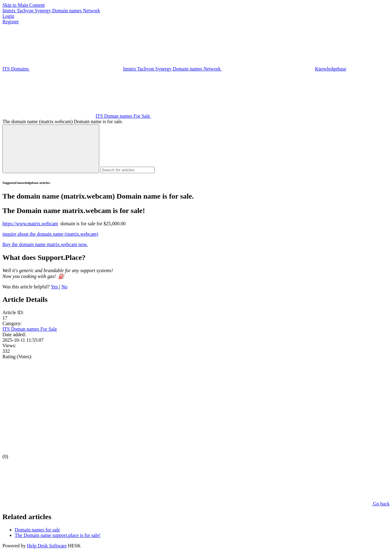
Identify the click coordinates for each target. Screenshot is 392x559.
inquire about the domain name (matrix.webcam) (50, 234)
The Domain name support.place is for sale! (58, 535)
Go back (335, 504)
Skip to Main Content (24, 5)
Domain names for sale (37, 530)
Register (11, 22)
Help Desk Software (47, 546)
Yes (55, 287)
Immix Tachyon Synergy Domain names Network (51, 11)
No (65, 287)
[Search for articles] (128, 170)
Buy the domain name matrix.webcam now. (45, 244)
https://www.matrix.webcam (30, 224)
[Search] (51, 149)
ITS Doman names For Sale (30, 329)
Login (8, 16)
